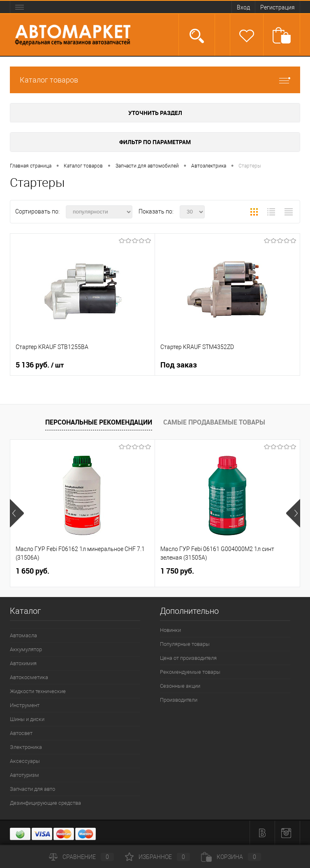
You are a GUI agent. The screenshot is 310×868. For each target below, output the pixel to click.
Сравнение (81, 857)
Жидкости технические (38, 691)
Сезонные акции (180, 686)
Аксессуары (25, 761)
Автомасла (23, 635)
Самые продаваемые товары (214, 422)
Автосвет (21, 733)
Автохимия (23, 663)
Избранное (157, 857)
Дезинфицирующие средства (45, 803)
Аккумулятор (26, 649)
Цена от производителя (188, 658)
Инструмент (25, 705)
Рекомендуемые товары (190, 672)
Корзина (231, 857)
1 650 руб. (32, 571)
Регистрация (278, 7)
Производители (179, 700)
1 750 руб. (177, 571)
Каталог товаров (155, 80)
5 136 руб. (40, 365)
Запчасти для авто (32, 789)
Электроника (26, 747)
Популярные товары (185, 644)
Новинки (170, 630)
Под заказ (179, 365)
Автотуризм (24, 775)
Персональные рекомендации (99, 422)
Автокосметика (29, 677)
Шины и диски (27, 719)
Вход (243, 7)
